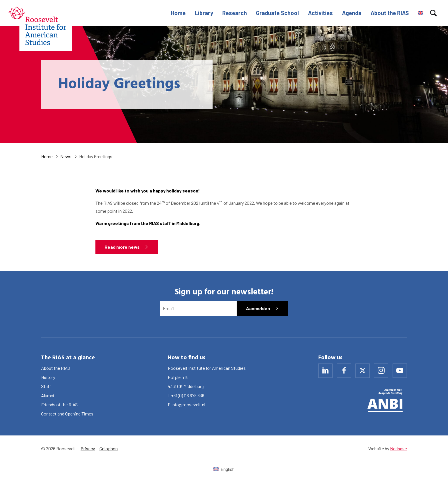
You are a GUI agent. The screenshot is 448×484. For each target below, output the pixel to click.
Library (204, 13)
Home (178, 13)
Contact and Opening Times (67, 414)
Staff (46, 386)
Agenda (352, 13)
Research (235, 13)
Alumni (48, 395)
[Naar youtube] (400, 371)
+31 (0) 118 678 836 (188, 395)
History (48, 377)
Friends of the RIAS (59, 404)
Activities (320, 13)
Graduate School (277, 13)
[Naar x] (363, 371)
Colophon (109, 448)
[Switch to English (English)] (224, 469)
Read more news (122, 247)
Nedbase (398, 448)
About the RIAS (390, 13)
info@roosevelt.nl (188, 404)
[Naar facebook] (344, 371)
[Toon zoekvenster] (433, 13)
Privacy (88, 448)
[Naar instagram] (381, 371)
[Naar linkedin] (325, 371)
